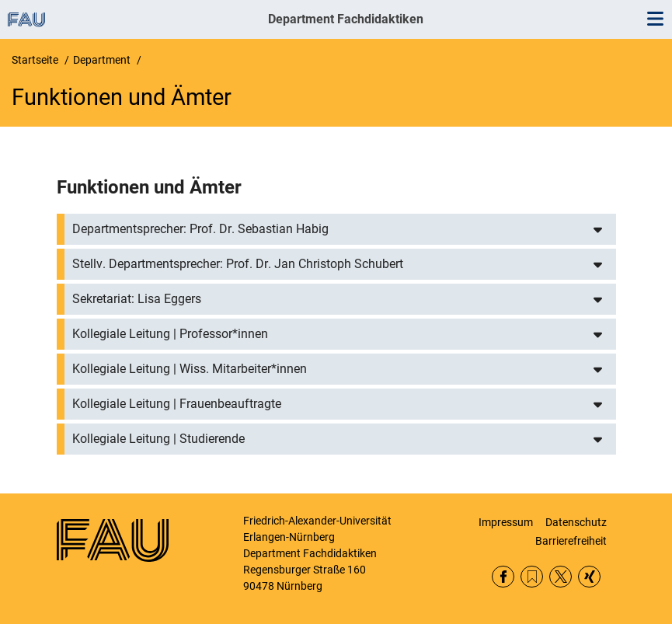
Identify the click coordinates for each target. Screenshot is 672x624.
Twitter (561, 577)
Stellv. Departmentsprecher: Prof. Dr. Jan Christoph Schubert (238, 264)
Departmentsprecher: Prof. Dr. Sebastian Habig (200, 229)
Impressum (506, 522)
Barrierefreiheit (571, 541)
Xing (589, 577)
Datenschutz (576, 522)
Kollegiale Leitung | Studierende (158, 439)
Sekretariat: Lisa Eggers (137, 299)
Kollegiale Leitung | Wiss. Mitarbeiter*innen (190, 369)
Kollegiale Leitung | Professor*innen (170, 334)
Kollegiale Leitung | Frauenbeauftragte (177, 404)
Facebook (503, 577)
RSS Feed (532, 577)
